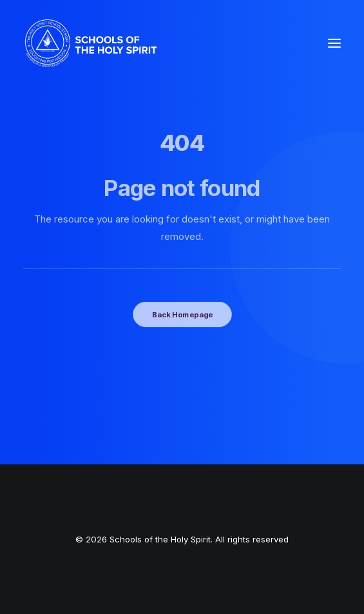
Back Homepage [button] (182, 314)
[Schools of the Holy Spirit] (91, 43)
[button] (334, 43)
